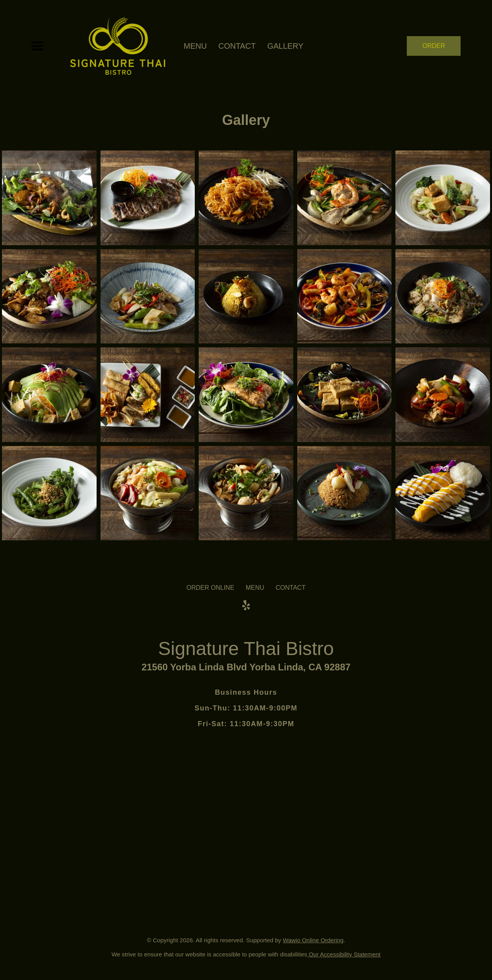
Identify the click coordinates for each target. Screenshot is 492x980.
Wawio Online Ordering (313, 940)
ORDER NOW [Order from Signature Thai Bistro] (434, 49)
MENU (195, 46)
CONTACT (237, 46)
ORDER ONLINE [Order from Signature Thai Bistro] (210, 588)
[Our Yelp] (246, 606)
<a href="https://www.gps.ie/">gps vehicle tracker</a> (246, 806)
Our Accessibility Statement (344, 954)
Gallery (285, 46)
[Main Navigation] (37, 46)
